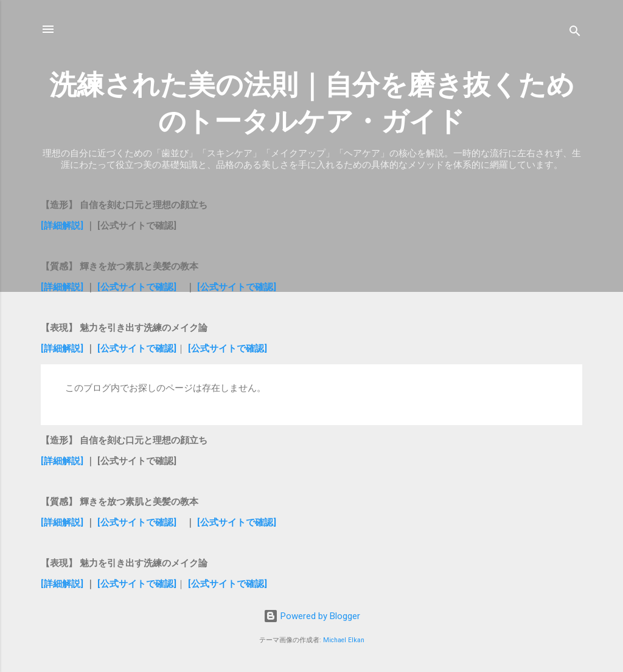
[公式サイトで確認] (137, 287)
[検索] (575, 33)
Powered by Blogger (312, 616)
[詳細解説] (63, 226)
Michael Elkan (344, 640)
